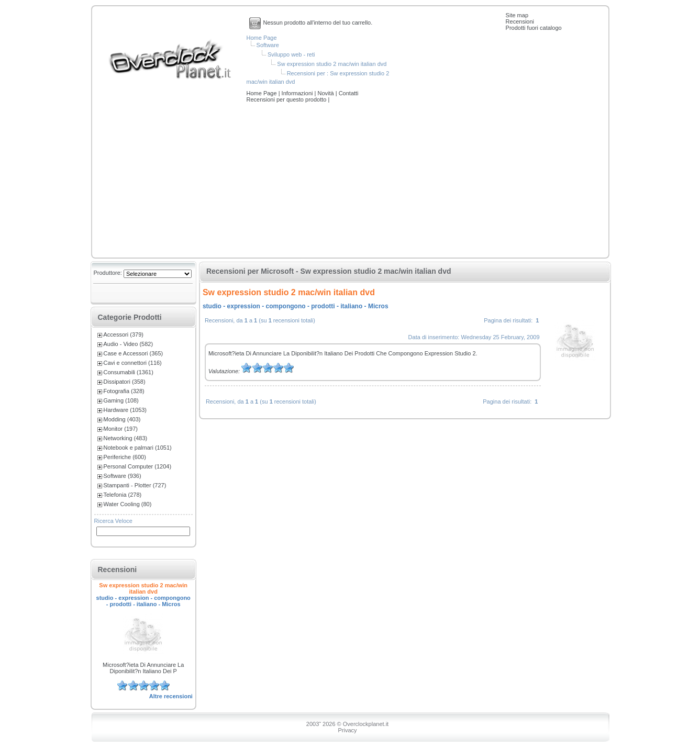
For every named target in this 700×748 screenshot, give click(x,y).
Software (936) (123, 476)
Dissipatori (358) (125, 382)
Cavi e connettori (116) (133, 363)
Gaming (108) (121, 400)
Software (268, 45)
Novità (326, 93)
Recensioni (520, 21)
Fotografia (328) (124, 391)
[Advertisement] (350, 181)
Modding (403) (122, 419)
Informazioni (298, 93)
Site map (517, 15)
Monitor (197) (121, 429)
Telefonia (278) (123, 495)
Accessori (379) (124, 334)
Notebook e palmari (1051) (138, 448)
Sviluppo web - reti (291, 54)
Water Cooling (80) (128, 504)
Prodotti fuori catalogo (534, 28)
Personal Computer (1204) (138, 466)
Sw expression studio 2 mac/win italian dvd (332, 64)
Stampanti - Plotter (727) (135, 485)
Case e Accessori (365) (134, 353)
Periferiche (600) (125, 457)
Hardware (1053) (125, 410)
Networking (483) (126, 438)
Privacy (347, 730)
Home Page (262, 38)
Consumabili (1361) (129, 372)
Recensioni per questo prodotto (287, 99)
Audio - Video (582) (129, 344)
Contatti (349, 93)
